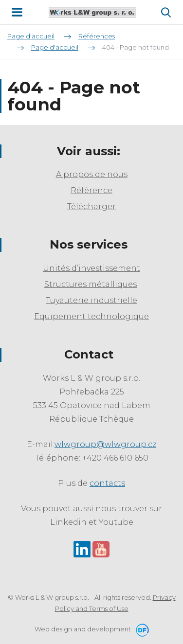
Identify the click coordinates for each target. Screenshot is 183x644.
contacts (107, 483)
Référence (91, 190)
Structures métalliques (91, 284)
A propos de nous (92, 174)
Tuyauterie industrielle (91, 300)
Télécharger (91, 206)
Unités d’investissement (91, 268)
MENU (17, 12)
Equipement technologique (91, 316)
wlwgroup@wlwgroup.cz (105, 444)
